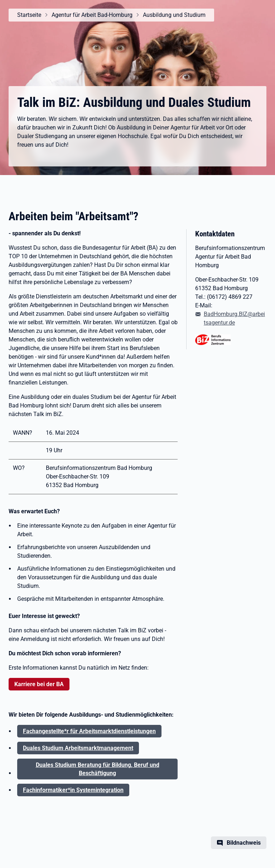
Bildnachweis (244, 843)
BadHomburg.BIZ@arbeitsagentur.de (234, 318)
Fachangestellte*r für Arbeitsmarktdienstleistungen (89, 731)
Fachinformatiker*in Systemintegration (73, 790)
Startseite (29, 15)
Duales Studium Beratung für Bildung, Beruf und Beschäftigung (98, 769)
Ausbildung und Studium (174, 15)
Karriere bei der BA (39, 684)
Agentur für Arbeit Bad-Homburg (92, 15)
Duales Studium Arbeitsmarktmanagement (78, 748)
